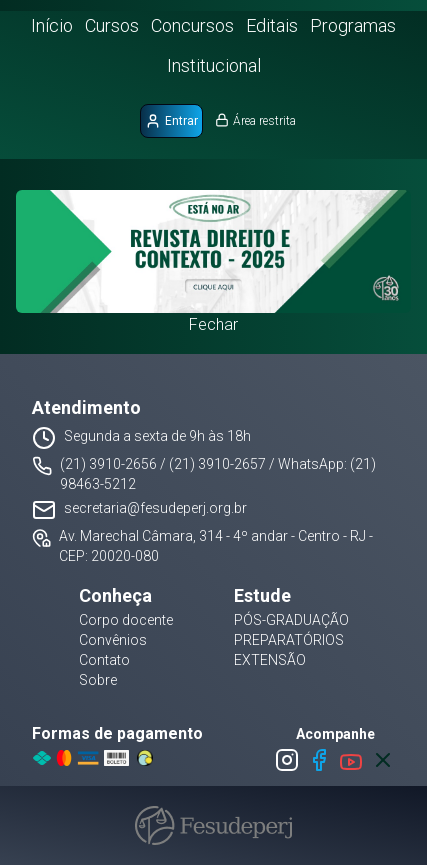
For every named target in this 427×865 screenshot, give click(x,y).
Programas (353, 25)
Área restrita (255, 120)
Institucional (214, 65)
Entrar (171, 121)
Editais (272, 25)
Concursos (192, 25)
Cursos (112, 25)
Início (52, 25)
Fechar (213, 324)
